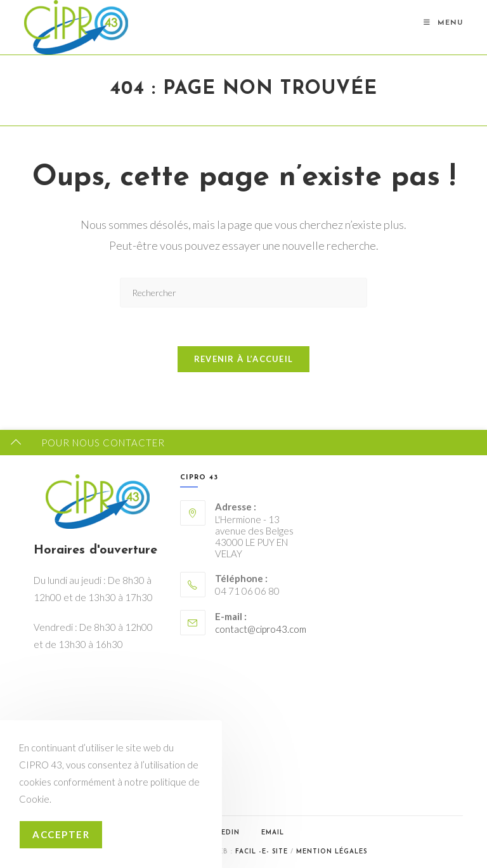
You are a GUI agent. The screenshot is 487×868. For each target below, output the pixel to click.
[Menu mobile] (443, 23)
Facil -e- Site (262, 852)
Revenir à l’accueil (244, 359)
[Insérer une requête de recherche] (243, 293)
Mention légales (332, 852)
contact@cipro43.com (261, 629)
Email (273, 833)
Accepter (61, 834)
